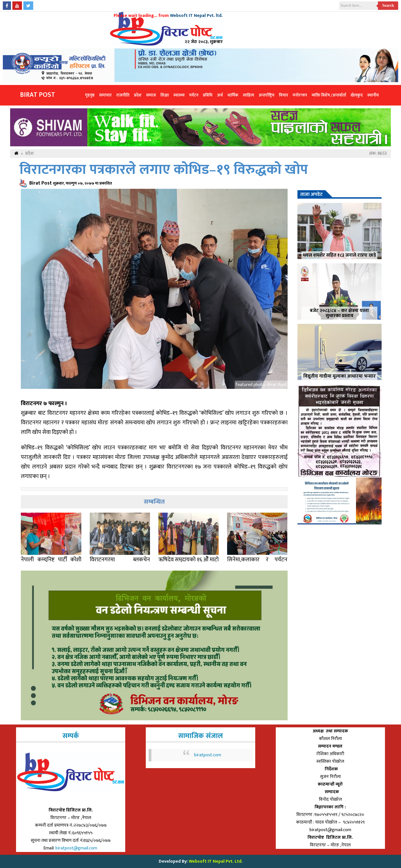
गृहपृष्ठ (90, 95)
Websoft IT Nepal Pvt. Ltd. (216, 861)
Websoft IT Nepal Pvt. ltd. (196, 16)
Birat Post (38, 95)
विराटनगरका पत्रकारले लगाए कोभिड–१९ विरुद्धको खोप (164, 170)
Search (388, 5)
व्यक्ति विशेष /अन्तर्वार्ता (329, 95)
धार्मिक (233, 95)
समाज (151, 95)
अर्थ (220, 95)
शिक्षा (165, 95)
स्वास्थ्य (179, 95)
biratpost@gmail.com (77, 848)
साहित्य (248, 95)
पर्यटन (194, 95)
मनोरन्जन (300, 95)
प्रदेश (138, 95)
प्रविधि (208, 95)
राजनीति (123, 95)
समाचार (105, 95)
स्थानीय (373, 95)
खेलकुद (357, 95)
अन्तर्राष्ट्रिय (266, 95)
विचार (284, 95)
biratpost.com (208, 755)
